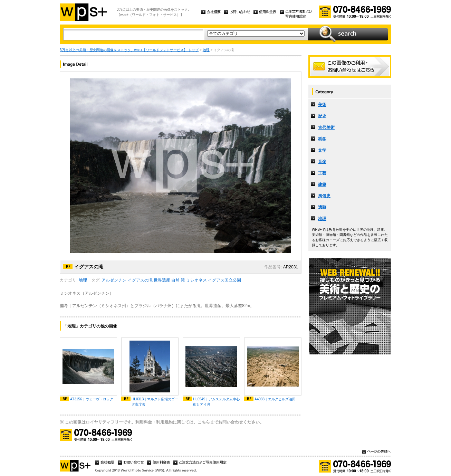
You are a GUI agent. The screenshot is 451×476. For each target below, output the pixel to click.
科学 (322, 139)
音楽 (322, 162)
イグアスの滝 (140, 280)
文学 (322, 150)
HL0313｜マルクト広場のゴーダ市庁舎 (155, 402)
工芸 (322, 173)
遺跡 (322, 207)
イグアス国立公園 (224, 280)
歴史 (322, 116)
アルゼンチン (114, 280)
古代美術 (326, 127)
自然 (175, 280)
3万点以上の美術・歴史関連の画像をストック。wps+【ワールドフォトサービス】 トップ (129, 50)
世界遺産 (162, 280)
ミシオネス (196, 280)
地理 (206, 50)
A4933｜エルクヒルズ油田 (275, 399)
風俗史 (324, 196)
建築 (322, 184)
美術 (322, 105)
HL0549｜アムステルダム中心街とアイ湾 (216, 402)
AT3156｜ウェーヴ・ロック (92, 399)
